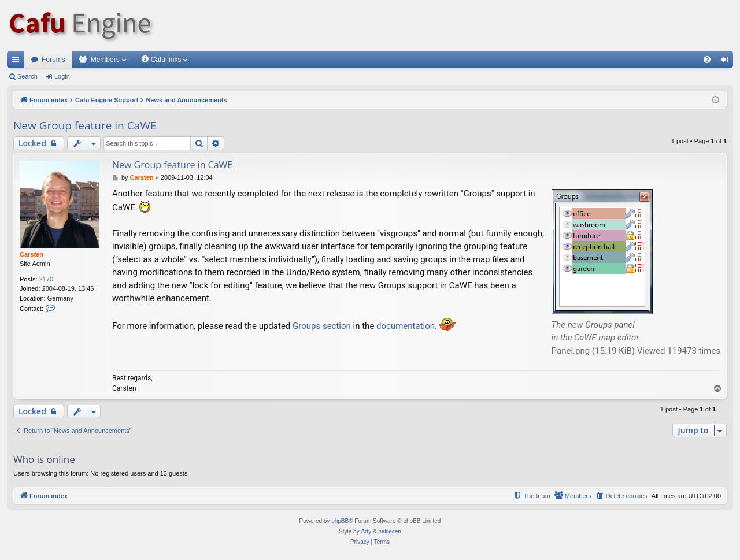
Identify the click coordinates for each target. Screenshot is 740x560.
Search (27, 76)
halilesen (389, 531)
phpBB (340, 521)
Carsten (32, 254)
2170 (46, 279)
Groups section (322, 326)
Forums (53, 60)
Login (62, 76)
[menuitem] (707, 60)
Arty (366, 531)
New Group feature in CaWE (85, 125)
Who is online (44, 459)
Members (105, 60)
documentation (406, 326)
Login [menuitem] (727, 62)
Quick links (18, 62)
